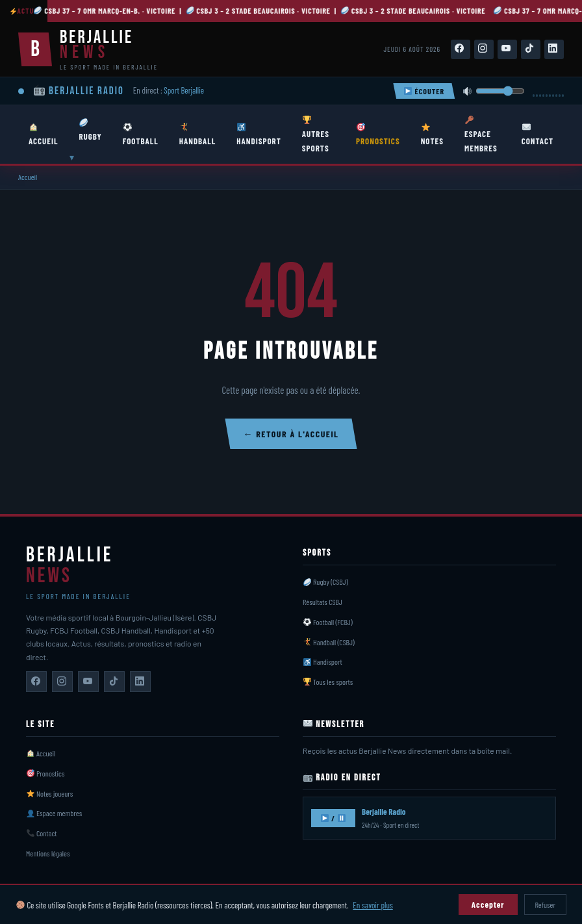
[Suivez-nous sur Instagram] (484, 49)
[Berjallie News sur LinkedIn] (140, 682)
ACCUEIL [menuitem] (43, 135)
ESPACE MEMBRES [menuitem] (481, 135)
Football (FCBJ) (328, 622)
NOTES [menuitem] (432, 135)
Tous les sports (328, 682)
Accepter (488, 905)
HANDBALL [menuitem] (198, 135)
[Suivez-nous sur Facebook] (461, 49)
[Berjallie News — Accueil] (88, 49)
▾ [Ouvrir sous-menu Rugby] (72, 157)
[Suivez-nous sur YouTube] (507, 49)
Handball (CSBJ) (329, 642)
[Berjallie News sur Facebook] (36, 682)
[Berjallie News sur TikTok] (114, 682)
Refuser (545, 905)
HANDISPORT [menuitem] (259, 135)
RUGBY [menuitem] (90, 130)
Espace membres (54, 813)
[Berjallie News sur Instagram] (62, 682)
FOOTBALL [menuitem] (141, 135)
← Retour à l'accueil (291, 434)
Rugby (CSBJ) (326, 582)
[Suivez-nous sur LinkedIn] (554, 49)
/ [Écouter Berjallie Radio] (333, 818)
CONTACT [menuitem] (538, 135)
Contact (42, 833)
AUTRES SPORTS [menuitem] (316, 135)
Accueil (28, 177)
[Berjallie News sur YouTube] (88, 682)
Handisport (323, 661)
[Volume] (500, 91)
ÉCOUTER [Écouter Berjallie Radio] (424, 91)
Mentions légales (48, 853)
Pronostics (46, 773)
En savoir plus (373, 905)
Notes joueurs (50, 793)
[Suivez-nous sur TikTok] (531, 49)
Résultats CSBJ (323, 602)
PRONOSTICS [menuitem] (378, 135)
